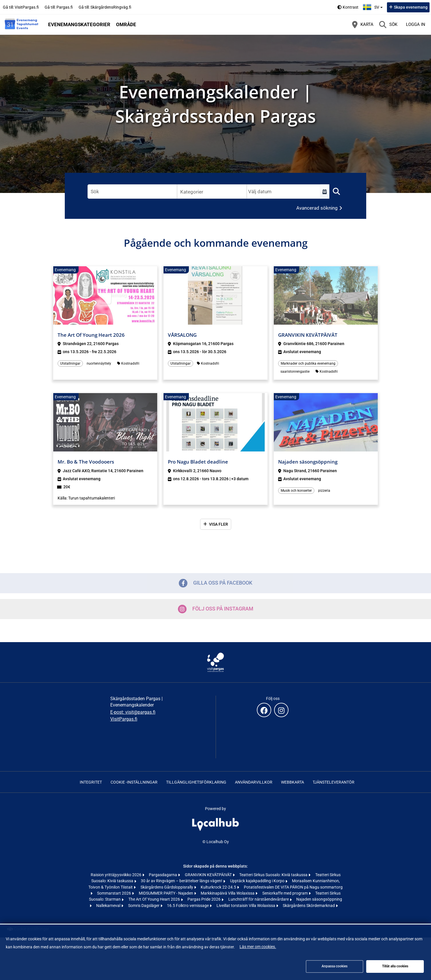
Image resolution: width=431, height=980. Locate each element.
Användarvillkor (254, 782)
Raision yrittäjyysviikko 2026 (116, 875)
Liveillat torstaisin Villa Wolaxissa (246, 906)
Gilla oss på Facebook (215, 583)
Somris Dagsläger (144, 906)
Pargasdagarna (163, 875)
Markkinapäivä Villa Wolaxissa (228, 893)
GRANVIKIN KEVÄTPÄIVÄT (209, 875)
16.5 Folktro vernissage (188, 906)
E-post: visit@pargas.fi (133, 712)
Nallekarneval (109, 906)
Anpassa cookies (335, 966)
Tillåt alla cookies (395, 966)
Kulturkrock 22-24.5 (219, 887)
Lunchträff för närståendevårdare (259, 899)
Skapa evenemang (411, 7)
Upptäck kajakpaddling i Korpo (258, 881)
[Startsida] (22, 24)
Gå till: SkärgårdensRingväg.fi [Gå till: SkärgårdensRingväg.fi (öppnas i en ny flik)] (105, 7)
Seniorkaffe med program (285, 893)
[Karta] (363, 24)
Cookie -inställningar (134, 782)
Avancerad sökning (317, 208)
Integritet (91, 782)
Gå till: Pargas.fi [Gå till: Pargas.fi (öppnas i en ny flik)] (59, 7)
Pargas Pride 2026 (204, 899)
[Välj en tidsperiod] (325, 192)
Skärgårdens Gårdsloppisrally (167, 887)
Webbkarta (293, 782)
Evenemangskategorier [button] (79, 24)
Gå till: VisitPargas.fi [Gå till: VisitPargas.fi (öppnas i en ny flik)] (21, 7)
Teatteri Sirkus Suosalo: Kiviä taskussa (274, 875)
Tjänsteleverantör (334, 782)
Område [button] (126, 24)
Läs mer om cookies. (258, 947)
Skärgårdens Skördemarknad (309, 906)
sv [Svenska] (373, 6)
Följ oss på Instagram (216, 609)
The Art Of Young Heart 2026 (155, 899)
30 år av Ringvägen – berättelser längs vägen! (182, 881)
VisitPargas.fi (124, 719)
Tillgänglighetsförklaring (196, 782)
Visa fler (219, 524)
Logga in (416, 24)
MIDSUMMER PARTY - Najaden (166, 893)
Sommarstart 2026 (114, 893)
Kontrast (351, 7)
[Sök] (388, 24)
